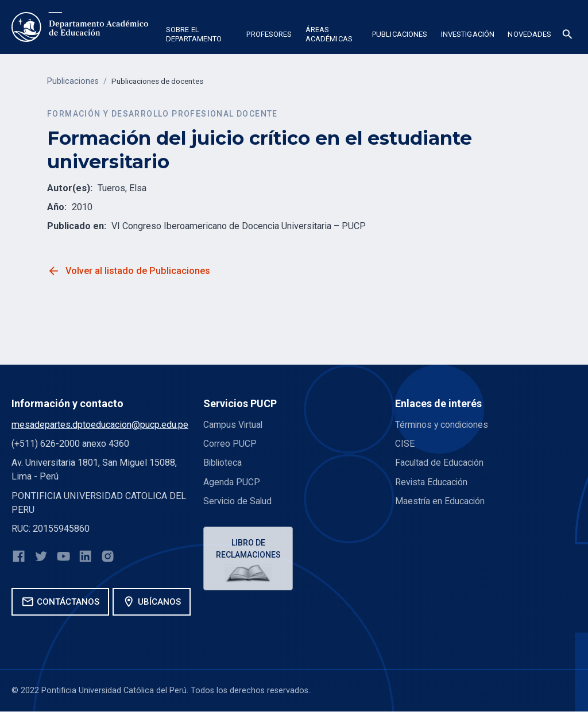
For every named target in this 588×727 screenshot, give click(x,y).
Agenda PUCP (232, 482)
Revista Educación (432, 482)
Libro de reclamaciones (249, 549)
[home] (80, 27)
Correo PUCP (230, 444)
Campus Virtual (234, 425)
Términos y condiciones (443, 425)
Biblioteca (223, 463)
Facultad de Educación (440, 463)
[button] (200, 36)
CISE (405, 444)
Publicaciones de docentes (162, 81)
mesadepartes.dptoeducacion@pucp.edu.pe (100, 425)
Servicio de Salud (238, 501)
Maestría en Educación (440, 501)
